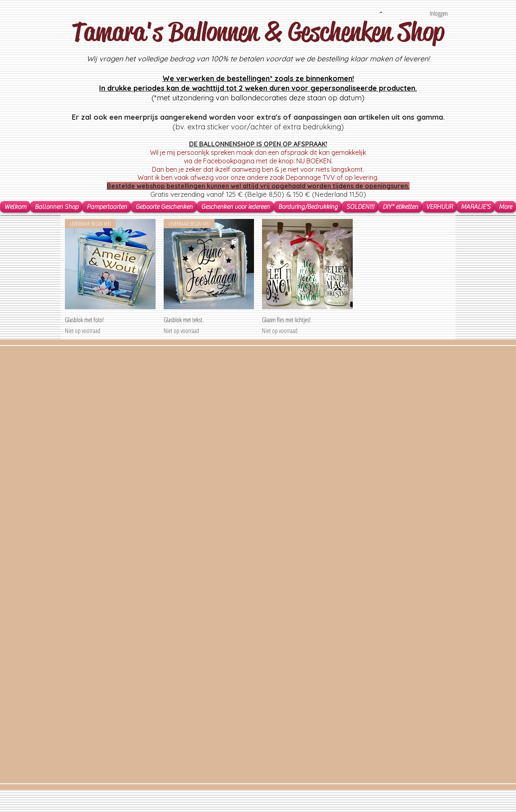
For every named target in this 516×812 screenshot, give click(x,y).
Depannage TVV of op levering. (332, 177)
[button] (381, 12)
